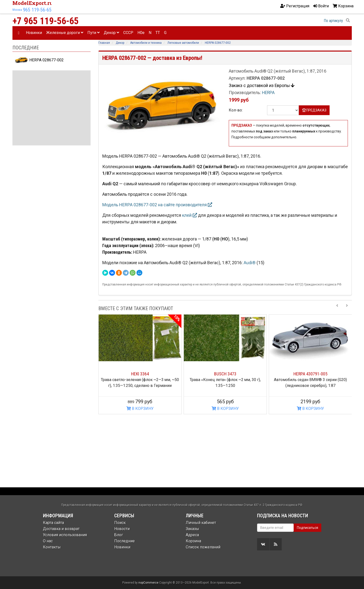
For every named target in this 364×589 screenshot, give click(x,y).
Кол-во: (236, 110)
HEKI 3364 (140, 374)
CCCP (128, 33)
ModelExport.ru (33, 3)
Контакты (52, 547)
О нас (48, 541)
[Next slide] (347, 308)
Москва (17, 10)
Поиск (120, 523)
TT (158, 33)
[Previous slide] (337, 308)
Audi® (250, 263)
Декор (111, 33)
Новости (122, 529)
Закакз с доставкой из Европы (262, 86)
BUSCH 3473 (225, 374)
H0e (141, 33)
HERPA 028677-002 (39, 60)
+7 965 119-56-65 (46, 21)
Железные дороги (65, 33)
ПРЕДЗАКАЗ (314, 110)
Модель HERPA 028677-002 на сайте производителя (157, 205)
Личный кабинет (201, 523)
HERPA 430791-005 (310, 374)
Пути (94, 33)
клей (190, 215)
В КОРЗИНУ (140, 409)
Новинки (34, 33)
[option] (140, 364)
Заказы (192, 529)
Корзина (193, 541)
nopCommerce (148, 583)
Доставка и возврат (61, 529)
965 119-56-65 (37, 10)
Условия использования (65, 535)
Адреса (192, 535)
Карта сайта (53, 523)
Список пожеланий (203, 547)
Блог (119, 535)
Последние (125, 541)
